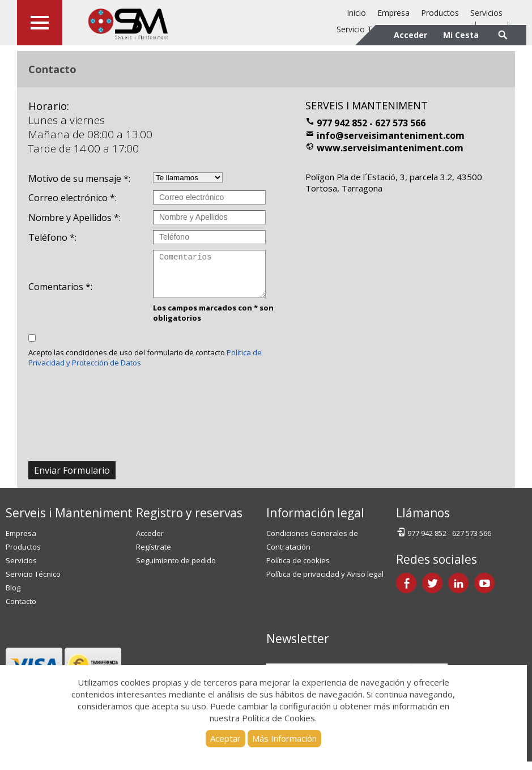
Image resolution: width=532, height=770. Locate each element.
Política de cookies (298, 569)
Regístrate (154, 555)
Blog (13, 596)
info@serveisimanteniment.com (385, 135)
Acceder (150, 542)
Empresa (393, 13)
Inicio (356, 13)
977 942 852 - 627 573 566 (365, 123)
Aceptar (225, 738)
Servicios (486, 13)
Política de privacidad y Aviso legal (325, 582)
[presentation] (114, 433)
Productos (440, 13)
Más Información (284, 738)
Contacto (21, 610)
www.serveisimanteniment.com (384, 148)
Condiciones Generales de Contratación (312, 548)
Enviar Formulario (72, 479)
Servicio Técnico (33, 582)
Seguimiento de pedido (176, 569)
